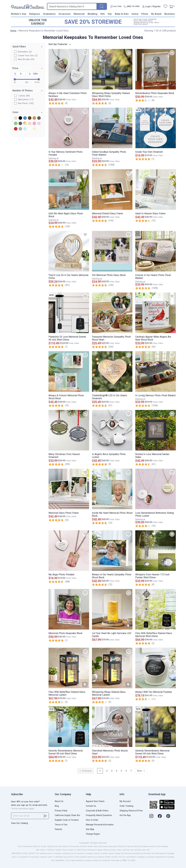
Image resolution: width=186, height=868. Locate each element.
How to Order (92, 820)
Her (110, 14)
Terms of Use (61, 825)
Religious (35, 14)
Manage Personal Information (100, 825)
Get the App (125, 815)
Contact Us (91, 806)
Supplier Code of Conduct (67, 820)
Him (103, 14)
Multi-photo (26, 100)
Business (170, 14)
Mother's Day (19, 14)
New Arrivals (26, 59)
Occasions (65, 14)
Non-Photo (26, 103)
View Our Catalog (19, 823)
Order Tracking (126, 806)
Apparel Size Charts (95, 801)
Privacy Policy (61, 811)
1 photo (24, 96)
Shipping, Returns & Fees (131, 811)
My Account (125, 801)
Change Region (93, 834)
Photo (145, 14)
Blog (57, 806)
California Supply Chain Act (67, 815)
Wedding (92, 14)
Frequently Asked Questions (99, 815)
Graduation (49, 14)
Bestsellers (25, 52)
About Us (59, 801)
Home (135, 14)
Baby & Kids (122, 14)
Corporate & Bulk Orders (97, 811)
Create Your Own (28, 56)
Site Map (90, 829)
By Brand (156, 14)
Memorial (79, 14)
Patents (58, 829)
